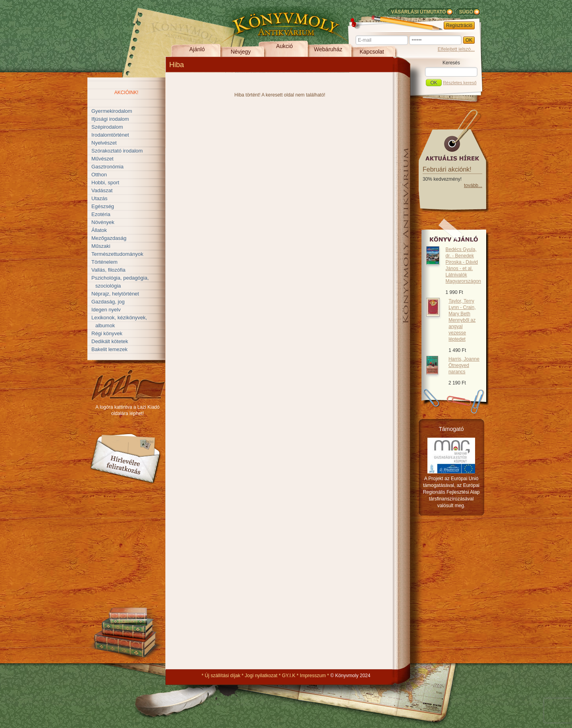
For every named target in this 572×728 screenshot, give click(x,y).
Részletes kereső (460, 83)
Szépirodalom (107, 127)
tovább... (473, 185)
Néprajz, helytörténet (115, 294)
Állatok (99, 230)
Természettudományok (117, 254)
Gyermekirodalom (112, 111)
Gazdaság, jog (108, 302)
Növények (103, 222)
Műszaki (101, 246)
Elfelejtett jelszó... (456, 49)
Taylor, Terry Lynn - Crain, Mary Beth (462, 320)
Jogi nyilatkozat (261, 676)
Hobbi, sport (105, 182)
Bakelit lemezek (109, 349)
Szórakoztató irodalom (117, 151)
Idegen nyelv (106, 310)
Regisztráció (459, 25)
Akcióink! (127, 93)
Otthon (99, 175)
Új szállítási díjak (223, 676)
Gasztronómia (107, 167)
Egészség (103, 206)
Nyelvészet (104, 143)
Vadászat (102, 190)
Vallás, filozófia (108, 270)
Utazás (99, 198)
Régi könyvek (107, 333)
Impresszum (313, 676)
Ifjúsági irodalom (110, 119)
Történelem (104, 262)
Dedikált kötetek (110, 341)
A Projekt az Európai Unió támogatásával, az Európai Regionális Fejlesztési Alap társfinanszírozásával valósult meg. (451, 492)
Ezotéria (101, 214)
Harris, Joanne (464, 365)
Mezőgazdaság (109, 238)
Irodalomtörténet (110, 135)
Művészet (102, 159)
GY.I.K (289, 676)
